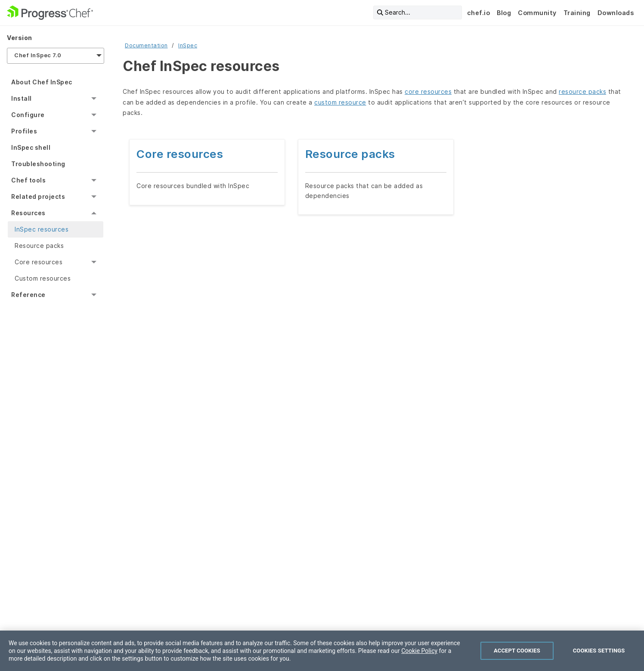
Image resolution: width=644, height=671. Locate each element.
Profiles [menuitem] (24, 131)
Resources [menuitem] (28, 213)
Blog (504, 13)
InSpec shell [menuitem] (31, 147)
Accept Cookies (517, 651)
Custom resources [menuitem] (43, 278)
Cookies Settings (599, 651)
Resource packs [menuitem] (39, 246)
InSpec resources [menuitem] (42, 229)
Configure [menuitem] (28, 115)
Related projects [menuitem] (38, 196)
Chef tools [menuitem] (28, 180)
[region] (322, 651)
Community (537, 13)
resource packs (582, 91)
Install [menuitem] (22, 98)
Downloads (616, 13)
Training (577, 13)
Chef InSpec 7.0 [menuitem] (38, 55)
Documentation (146, 45)
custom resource (340, 102)
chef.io (479, 13)
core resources (428, 91)
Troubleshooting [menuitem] (38, 164)
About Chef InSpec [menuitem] (42, 82)
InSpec (188, 45)
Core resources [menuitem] (39, 262)
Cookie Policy (419, 651)
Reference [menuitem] (28, 295)
